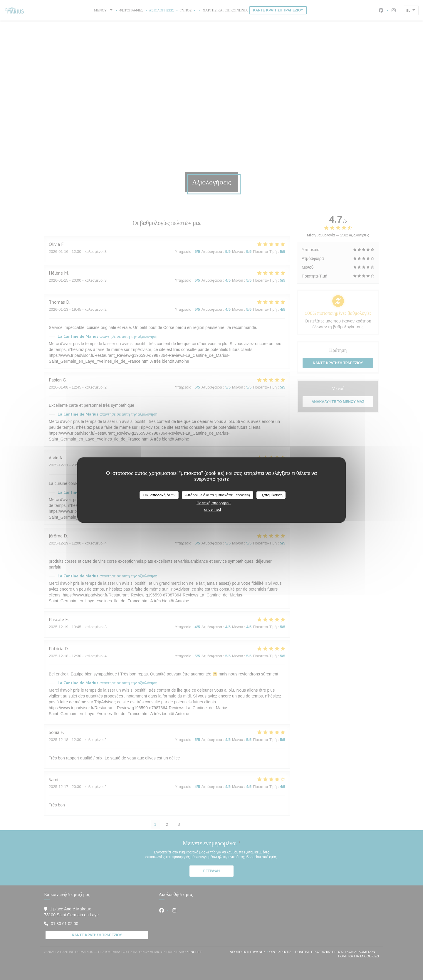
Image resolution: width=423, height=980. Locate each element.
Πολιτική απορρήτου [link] (214, 503)
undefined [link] (213, 509)
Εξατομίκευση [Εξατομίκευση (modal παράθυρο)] (271, 495)
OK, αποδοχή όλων (159, 495)
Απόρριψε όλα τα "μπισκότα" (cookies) (218, 495)
